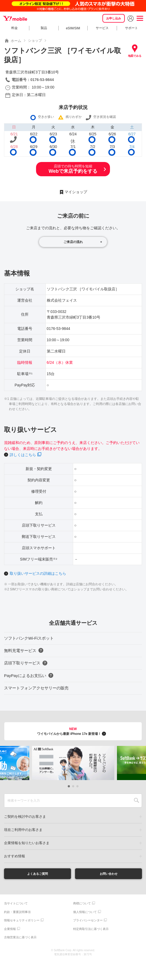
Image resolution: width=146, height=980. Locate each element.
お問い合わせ (109, 874)
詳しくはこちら (23, 455)
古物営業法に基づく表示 (20, 939)
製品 (44, 28)
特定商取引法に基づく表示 (91, 930)
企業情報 (10, 930)
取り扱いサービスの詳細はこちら (38, 573)
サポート (131, 28)
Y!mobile (16, 18)
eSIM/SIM (73, 28)
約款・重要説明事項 (17, 913)
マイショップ (76, 192)
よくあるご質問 (37, 874)
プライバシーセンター (88, 922)
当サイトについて (16, 905)
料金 (15, 28)
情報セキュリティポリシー (22, 922)
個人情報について (85, 913)
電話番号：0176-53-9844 (33, 80)
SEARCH (136, 801)
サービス (102, 28)
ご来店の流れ (73, 242)
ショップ (35, 40)
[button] (69, 786)
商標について (82, 905)
